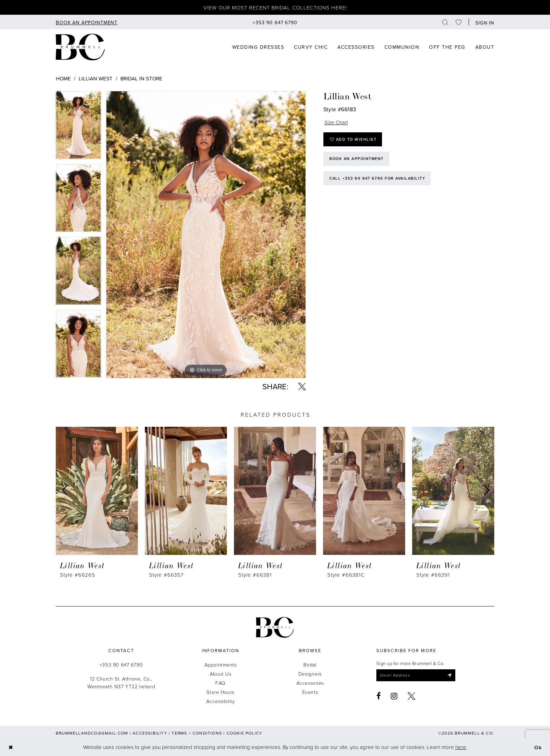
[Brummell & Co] (80, 47)
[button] (483, 22)
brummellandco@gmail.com (92, 733)
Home (63, 78)
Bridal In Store (141, 78)
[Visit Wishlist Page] (459, 22)
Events (310, 692)
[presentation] (97, 491)
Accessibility (221, 701)
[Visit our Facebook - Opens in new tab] (379, 696)
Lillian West (96, 78)
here (461, 747)
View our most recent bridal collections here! (275, 8)
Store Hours (220, 692)
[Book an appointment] (87, 22)
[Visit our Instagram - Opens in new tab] (394, 696)
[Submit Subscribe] (449, 675)
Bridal (310, 665)
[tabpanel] (78, 127)
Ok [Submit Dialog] (538, 747)
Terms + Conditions (197, 733)
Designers (310, 674)
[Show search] (445, 22)
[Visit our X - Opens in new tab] (412, 696)
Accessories (310, 683)
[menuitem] (87, 22)
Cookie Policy (245, 733)
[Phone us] (275, 22)
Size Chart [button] (336, 122)
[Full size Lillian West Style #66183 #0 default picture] (206, 235)
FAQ (220, 683)
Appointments (221, 665)
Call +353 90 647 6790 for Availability (377, 178)
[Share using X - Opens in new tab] (302, 386)
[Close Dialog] (11, 747)
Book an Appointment (357, 159)
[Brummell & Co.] (275, 627)
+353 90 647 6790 (121, 665)
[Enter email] (416, 675)
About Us (221, 674)
